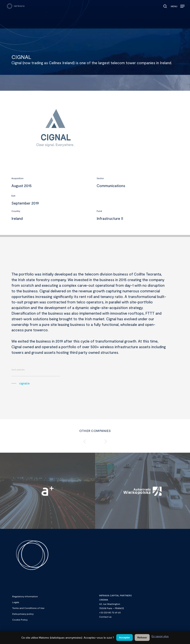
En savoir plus (160, 636)
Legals (16, 602)
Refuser (142, 638)
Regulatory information (25, 596)
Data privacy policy (23, 614)
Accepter (124, 638)
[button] (178, 5)
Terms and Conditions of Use (28, 608)
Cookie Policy (20, 620)
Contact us (105, 617)
